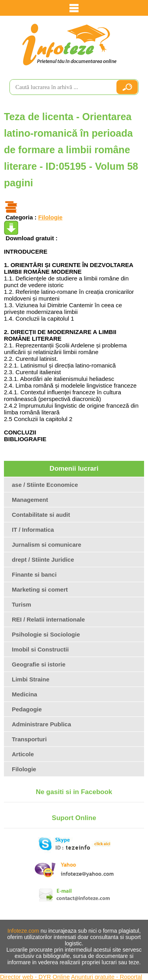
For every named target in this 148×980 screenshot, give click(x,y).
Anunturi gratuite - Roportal (107, 977)
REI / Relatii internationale (48, 619)
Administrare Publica (41, 724)
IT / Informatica (33, 530)
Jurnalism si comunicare (47, 545)
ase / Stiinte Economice (45, 485)
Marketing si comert (40, 589)
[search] (59, 87)
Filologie (51, 217)
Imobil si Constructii (40, 649)
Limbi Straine (31, 679)
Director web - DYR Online (35, 977)
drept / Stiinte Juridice (43, 560)
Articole (23, 754)
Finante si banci (34, 574)
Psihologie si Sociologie (46, 634)
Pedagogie (27, 709)
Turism (22, 604)
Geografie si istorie (39, 664)
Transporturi (29, 739)
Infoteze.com (23, 931)
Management (30, 500)
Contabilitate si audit (41, 515)
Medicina (24, 694)
